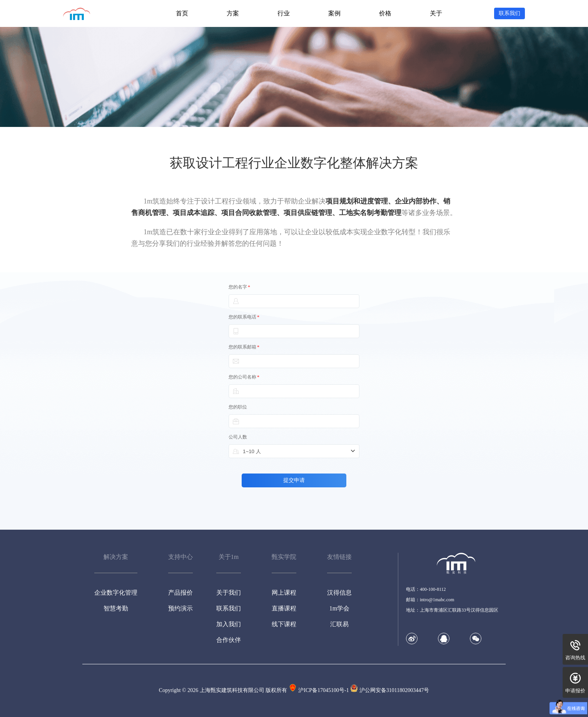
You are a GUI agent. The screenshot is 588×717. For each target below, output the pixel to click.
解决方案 (116, 557)
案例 (334, 13)
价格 (385, 13)
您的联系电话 (244, 317)
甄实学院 (284, 557)
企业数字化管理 (116, 593)
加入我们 (229, 624)
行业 (284, 13)
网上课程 (284, 593)
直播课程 (284, 608)
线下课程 (284, 624)
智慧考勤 (116, 608)
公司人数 (238, 437)
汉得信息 (339, 593)
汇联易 (339, 624)
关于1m (229, 557)
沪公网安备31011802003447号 (394, 690)
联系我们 (229, 608)
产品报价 (180, 593)
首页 (182, 13)
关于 (436, 13)
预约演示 (180, 608)
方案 (233, 13)
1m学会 (339, 608)
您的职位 (238, 407)
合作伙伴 (229, 640)
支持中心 (180, 557)
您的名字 (239, 287)
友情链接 (339, 557)
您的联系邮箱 (244, 347)
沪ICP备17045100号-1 (323, 690)
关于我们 (229, 593)
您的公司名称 (244, 377)
